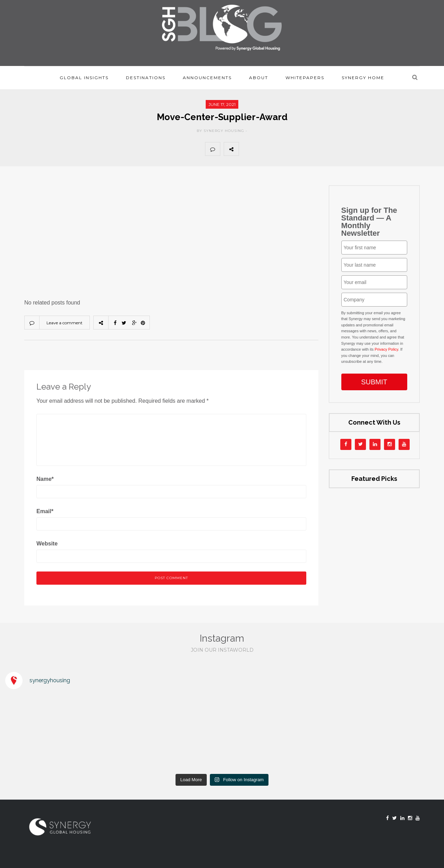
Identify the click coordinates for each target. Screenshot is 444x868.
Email (45, 511)
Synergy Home (363, 78)
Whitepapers (305, 78)
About (259, 78)
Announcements (207, 78)
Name (45, 479)
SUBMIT (374, 382)
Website (47, 544)
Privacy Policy (386, 349)
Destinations (146, 78)
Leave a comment (65, 323)
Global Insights (84, 78)
